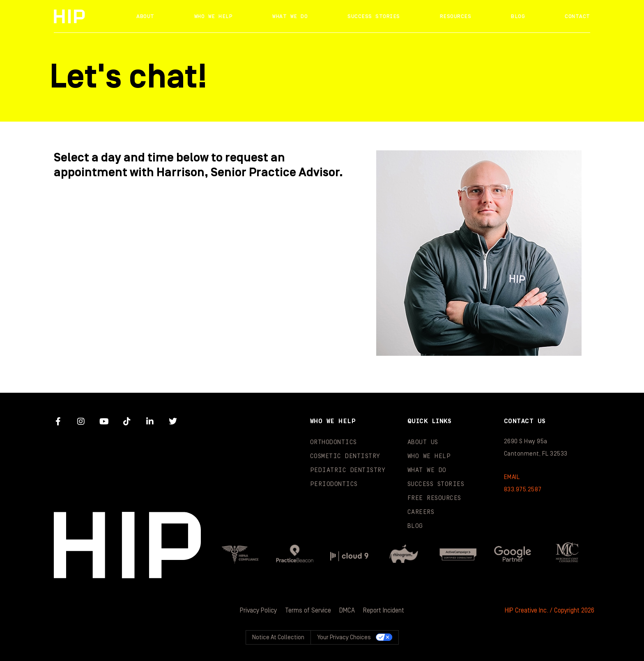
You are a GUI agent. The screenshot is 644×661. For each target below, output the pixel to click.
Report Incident (384, 610)
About (145, 16)
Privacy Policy (258, 610)
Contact (577, 16)
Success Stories (374, 16)
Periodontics (334, 484)
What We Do (290, 16)
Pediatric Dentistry (348, 470)
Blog (518, 16)
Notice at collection (278, 637)
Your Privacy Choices (344, 637)
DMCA (347, 610)
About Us (423, 442)
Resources (456, 16)
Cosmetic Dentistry (345, 456)
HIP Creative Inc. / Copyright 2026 (550, 610)
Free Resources (434, 498)
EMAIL (512, 477)
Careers (421, 512)
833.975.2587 (523, 489)
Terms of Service (308, 610)
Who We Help (214, 16)
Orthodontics (333, 442)
